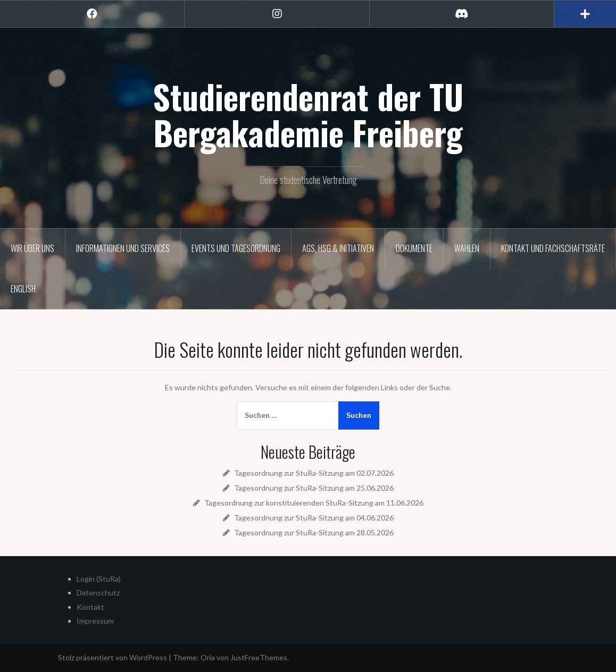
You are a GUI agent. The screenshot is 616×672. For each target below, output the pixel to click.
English (23, 289)
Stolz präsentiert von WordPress (113, 657)
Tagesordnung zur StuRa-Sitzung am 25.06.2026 (314, 488)
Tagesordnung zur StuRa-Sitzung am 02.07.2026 (314, 473)
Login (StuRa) (99, 579)
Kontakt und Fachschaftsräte (553, 248)
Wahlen (467, 248)
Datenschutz (98, 593)
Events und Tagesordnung (236, 248)
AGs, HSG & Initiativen (338, 248)
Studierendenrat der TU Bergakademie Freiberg (308, 114)
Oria (208, 657)
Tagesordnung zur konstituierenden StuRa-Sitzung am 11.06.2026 (314, 503)
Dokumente (414, 248)
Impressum (95, 621)
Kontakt (90, 607)
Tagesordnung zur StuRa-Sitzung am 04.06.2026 (314, 518)
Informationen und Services (123, 248)
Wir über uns (32, 248)
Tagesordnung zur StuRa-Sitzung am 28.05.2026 (314, 532)
